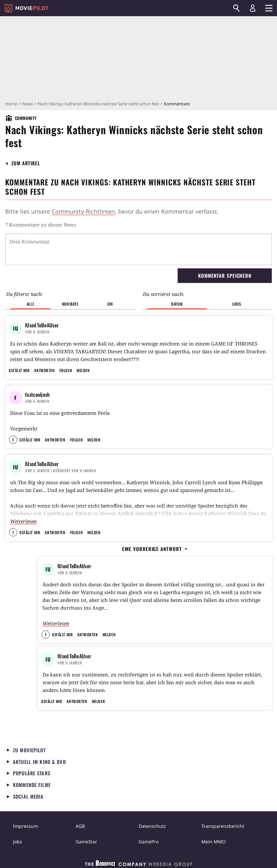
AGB (80, 826)
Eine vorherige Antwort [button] (155, 549)
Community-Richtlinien (83, 211)
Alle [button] (30, 304)
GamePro (149, 842)
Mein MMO (214, 842)
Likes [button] (237, 304)
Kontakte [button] (70, 304)
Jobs (18, 842)
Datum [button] (177, 304)
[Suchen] (236, 8)
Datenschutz (152, 826)
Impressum (25, 826)
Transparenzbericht (223, 826)
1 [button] (13, 440)
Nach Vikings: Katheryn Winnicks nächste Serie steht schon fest (98, 104)
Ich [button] (110, 304)
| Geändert (61, 470)
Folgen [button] (66, 370)
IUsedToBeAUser (42, 325)
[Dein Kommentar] (138, 249)
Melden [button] (83, 370)
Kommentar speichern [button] (225, 276)
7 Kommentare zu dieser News (41, 225)
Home (11, 104)
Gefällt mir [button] (19, 370)
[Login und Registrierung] (253, 8)
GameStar (86, 842)
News (27, 104)
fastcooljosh (38, 394)
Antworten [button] (44, 370)
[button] (26, 163)
